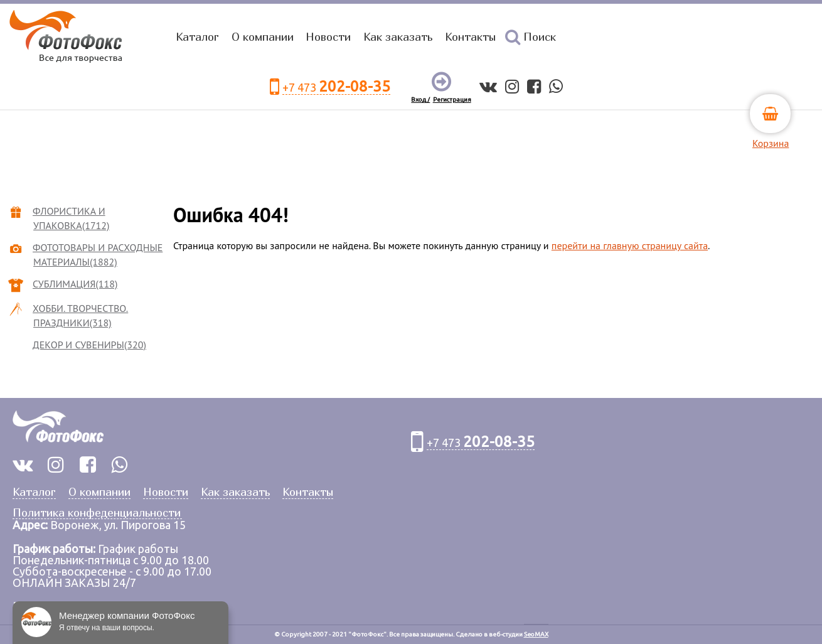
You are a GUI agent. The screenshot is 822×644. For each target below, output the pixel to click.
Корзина (771, 143)
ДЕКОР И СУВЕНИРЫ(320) (90, 345)
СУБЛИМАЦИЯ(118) (75, 284)
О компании (263, 37)
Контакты (470, 37)
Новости (328, 37)
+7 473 (336, 87)
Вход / (420, 99)
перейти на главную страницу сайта (630, 245)
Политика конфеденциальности (97, 513)
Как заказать (398, 37)
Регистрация (452, 99)
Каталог (197, 37)
